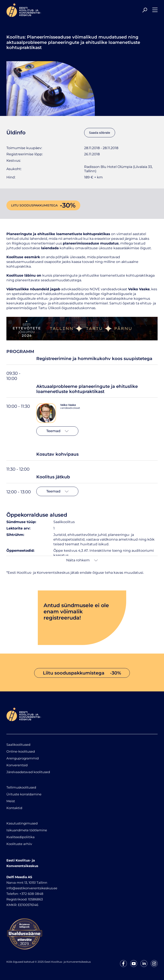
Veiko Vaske (68, 405)
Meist (11, 801)
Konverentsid (17, 765)
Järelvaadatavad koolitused (28, 772)
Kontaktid (14, 808)
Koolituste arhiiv (19, 844)
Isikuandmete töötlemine (27, 830)
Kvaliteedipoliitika (20, 837)
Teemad (57, 431)
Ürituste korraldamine (24, 794)
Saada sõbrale (100, 133)
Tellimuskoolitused (21, 787)
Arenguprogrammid (23, 758)
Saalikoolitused (18, 745)
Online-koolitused (21, 751)
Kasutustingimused (22, 823)
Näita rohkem (82, 560)
